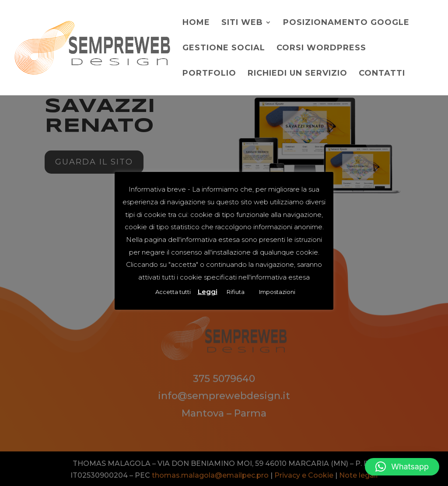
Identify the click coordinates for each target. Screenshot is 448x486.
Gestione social (224, 49)
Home (196, 23)
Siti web (242, 23)
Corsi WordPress (321, 49)
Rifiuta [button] (236, 292)
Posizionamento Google (346, 23)
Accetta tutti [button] (173, 292)
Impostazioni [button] (277, 292)
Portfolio (209, 74)
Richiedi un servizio (297, 74)
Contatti (382, 74)
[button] (402, 467)
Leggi (208, 292)
